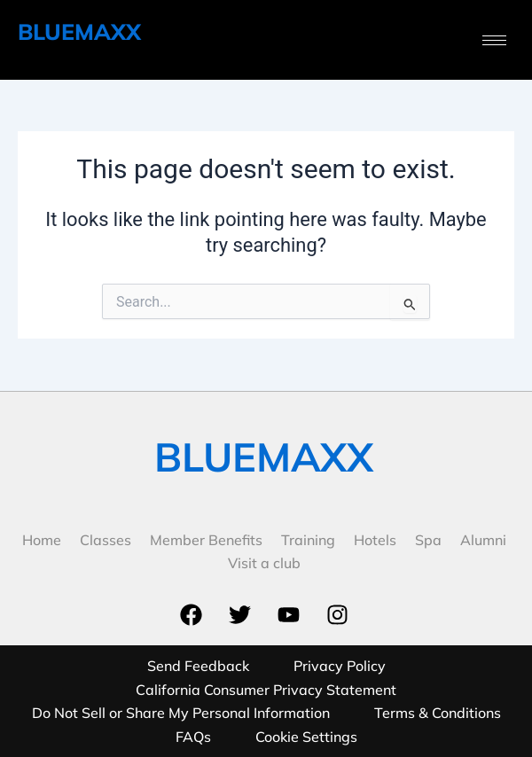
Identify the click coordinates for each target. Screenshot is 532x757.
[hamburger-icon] (494, 40)
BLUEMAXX (79, 31)
